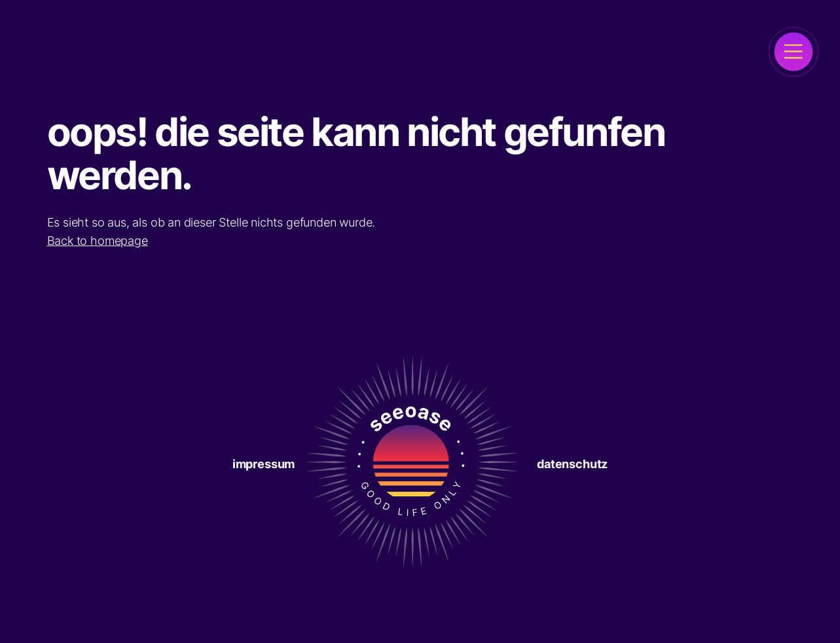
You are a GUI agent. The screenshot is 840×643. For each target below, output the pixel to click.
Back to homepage (98, 241)
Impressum (264, 464)
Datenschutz (572, 464)
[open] (794, 52)
